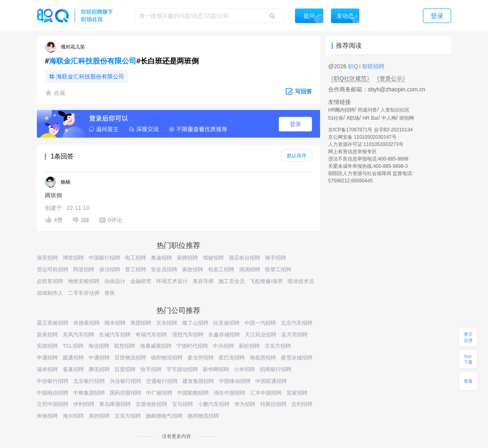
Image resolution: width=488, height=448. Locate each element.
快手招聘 (151, 369)
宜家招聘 (297, 393)
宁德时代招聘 (192, 346)
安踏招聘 (47, 346)
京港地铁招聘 (151, 404)
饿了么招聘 (195, 323)
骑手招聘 (276, 258)
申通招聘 (47, 358)
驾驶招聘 (213, 258)
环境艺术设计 (172, 281)
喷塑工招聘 (278, 269)
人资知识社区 (395, 110)
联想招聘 (125, 346)
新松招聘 (249, 346)
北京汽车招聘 (297, 323)
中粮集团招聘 (89, 393)
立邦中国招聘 (53, 404)
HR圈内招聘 (341, 110)
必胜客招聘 (50, 281)
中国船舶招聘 (193, 393)
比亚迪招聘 (226, 323)
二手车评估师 (84, 293)
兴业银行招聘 (125, 381)
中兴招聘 (223, 346)
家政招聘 (193, 269)
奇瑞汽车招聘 (151, 335)
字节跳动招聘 (182, 369)
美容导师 (203, 281)
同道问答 (367, 110)
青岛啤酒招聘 (115, 404)
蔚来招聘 (47, 335)
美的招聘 (99, 416)
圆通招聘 (73, 358)
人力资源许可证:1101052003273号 (366, 144)
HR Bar (370, 118)
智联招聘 (372, 66)
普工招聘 (136, 269)
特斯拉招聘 (273, 404)
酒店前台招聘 (244, 258)
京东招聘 (167, 323)
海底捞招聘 (263, 358)
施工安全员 (232, 281)
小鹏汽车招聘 (214, 404)
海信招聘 (99, 346)
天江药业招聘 (261, 335)
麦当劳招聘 (201, 358)
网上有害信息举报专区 (352, 152)
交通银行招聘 (162, 381)
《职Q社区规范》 (350, 78)
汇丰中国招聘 (266, 393)
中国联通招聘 (271, 381)
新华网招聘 (216, 369)
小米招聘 (244, 369)
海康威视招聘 (156, 346)
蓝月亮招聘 (294, 335)
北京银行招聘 (89, 381)
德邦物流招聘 (167, 358)
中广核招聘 (159, 393)
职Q (354, 66)
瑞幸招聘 (47, 369)
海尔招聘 (73, 416)
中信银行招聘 (53, 381)
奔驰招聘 (47, 416)
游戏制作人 (50, 293)
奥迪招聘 (161, 258)
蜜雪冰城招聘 (297, 358)
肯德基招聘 (86, 323)
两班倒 (53, 195)
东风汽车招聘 (79, 335)
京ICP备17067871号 (350, 130)
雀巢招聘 (73, 369)
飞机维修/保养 (266, 281)
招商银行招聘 (276, 369)
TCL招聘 (73, 346)
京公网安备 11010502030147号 (362, 137)
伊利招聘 (84, 404)
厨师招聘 (187, 258)
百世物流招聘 (130, 358)
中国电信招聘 (53, 393)
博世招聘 (73, 258)
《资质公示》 (391, 78)
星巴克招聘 (232, 358)
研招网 (407, 118)
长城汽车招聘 (115, 335)
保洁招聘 (110, 269)
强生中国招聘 (229, 393)
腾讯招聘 (99, 369)
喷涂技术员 (301, 281)
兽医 (110, 293)
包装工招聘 (221, 269)
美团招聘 (141, 323)
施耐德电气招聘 (164, 416)
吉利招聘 (302, 404)
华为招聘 (245, 404)
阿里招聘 (84, 269)
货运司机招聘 (53, 269)
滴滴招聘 (250, 269)
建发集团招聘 (198, 381)
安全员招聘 (164, 269)
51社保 (336, 118)
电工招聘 (136, 258)
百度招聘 (125, 369)
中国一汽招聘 (260, 323)
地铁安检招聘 (84, 281)
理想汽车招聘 (188, 335)
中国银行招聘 (104, 258)
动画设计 (115, 281)
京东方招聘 (278, 346)
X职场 (353, 118)
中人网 (389, 118)
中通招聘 (99, 358)
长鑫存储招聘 (224, 335)
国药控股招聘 (125, 393)
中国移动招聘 (235, 381)
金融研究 (141, 281)
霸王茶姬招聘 (53, 323)
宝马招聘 (182, 404)
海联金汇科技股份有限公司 (93, 61)
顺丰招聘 (115, 323)
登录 (295, 124)
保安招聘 (47, 258)
